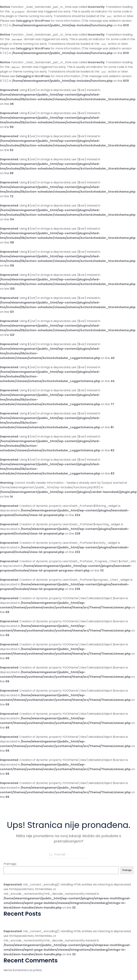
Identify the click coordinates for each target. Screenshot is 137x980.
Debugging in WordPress (33, 21)
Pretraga (10, 864)
